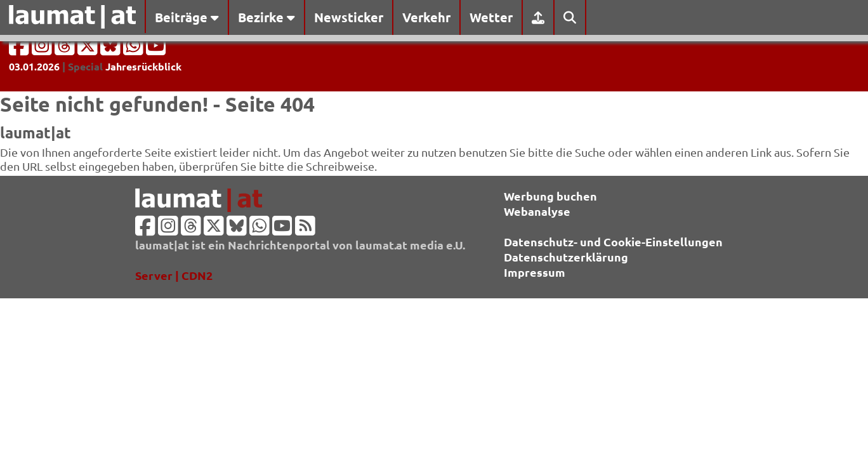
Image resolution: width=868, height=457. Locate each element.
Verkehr (426, 17)
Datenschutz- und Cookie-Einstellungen (613, 242)
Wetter (491, 17)
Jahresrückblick (143, 66)
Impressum (535, 272)
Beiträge (187, 17)
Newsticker (349, 17)
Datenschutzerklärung (566, 257)
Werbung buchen (550, 196)
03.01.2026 (34, 66)
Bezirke (266, 17)
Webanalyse (537, 211)
